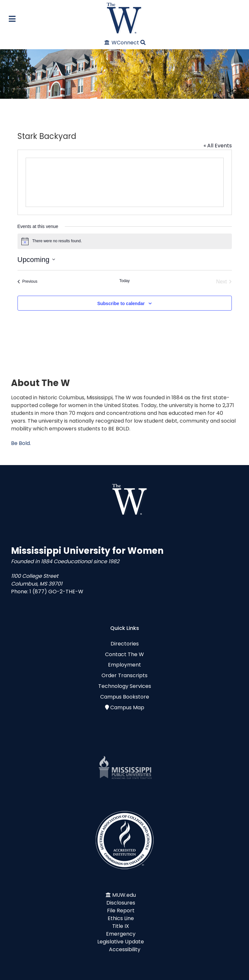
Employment (124, 665)
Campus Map (127, 707)
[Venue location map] (125, 182)
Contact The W (124, 654)
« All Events (218, 146)
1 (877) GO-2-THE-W (56, 592)
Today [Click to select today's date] (124, 281)
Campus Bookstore (125, 697)
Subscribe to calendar (121, 303)
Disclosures (121, 903)
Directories (125, 644)
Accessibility (125, 949)
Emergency (121, 934)
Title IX (121, 926)
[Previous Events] (28, 282)
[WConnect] (122, 43)
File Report (121, 911)
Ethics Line (121, 918)
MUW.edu (124, 895)
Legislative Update (121, 942)
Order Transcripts (124, 675)
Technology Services (125, 686)
